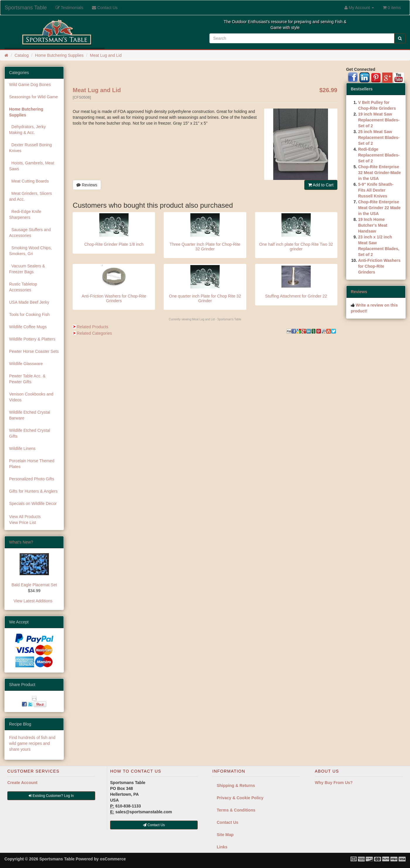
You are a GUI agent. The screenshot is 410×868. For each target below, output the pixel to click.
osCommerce (113, 859)
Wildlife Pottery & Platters (32, 339)
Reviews (87, 185)
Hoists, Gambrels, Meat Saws (32, 166)
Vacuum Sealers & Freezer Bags (27, 269)
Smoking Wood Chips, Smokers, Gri (30, 251)
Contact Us (228, 822)
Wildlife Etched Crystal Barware (30, 415)
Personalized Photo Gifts (32, 479)
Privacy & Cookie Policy (240, 798)
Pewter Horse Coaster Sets (34, 351)
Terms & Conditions (236, 810)
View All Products (25, 517)
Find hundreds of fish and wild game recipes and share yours (32, 743)
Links (222, 847)
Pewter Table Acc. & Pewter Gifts (27, 379)
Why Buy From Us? (334, 783)
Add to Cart (321, 185)
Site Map (225, 835)
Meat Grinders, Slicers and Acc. (30, 196)
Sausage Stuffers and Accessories (30, 233)
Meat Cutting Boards (29, 181)
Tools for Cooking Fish (29, 314)
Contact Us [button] (154, 825)
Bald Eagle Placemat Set (34, 585)
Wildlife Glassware (26, 364)
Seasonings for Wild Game (34, 97)
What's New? (21, 542)
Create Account (22, 783)
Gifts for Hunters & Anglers (33, 491)
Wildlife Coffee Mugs (28, 327)
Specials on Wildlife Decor (33, 503)
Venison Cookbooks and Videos (31, 397)
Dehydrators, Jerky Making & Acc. (27, 130)
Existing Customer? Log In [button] (51, 796)
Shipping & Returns (236, 786)
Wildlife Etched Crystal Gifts (30, 433)
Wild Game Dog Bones (30, 85)
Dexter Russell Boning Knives (30, 148)
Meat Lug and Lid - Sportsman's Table (217, 319)
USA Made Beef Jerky (29, 302)
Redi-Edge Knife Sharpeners (25, 214)
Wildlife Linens (22, 448)
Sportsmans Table (26, 8)
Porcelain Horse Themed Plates (32, 464)
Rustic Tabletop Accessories (23, 287)
